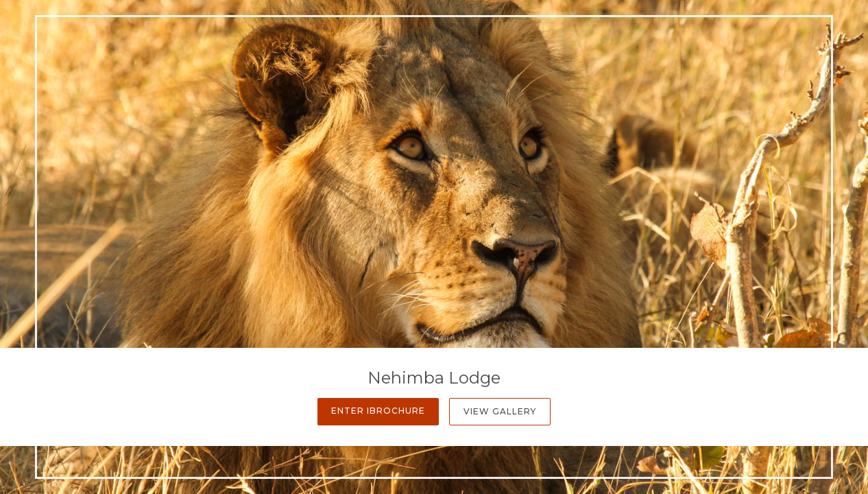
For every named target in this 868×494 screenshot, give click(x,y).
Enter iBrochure (378, 411)
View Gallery (500, 411)
